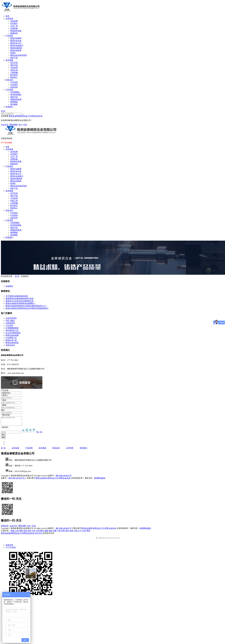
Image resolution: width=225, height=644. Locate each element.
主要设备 (14, 28)
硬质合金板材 (16, 38)
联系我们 (9, 107)
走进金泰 (9, 19)
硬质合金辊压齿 (12, 343)
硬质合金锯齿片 (17, 45)
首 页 (17, 276)
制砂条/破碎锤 (16, 48)
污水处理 (14, 68)
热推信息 (5, 528)
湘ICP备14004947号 (64, 477)
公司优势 (9, 90)
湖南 (21, 532)
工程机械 (14, 72)
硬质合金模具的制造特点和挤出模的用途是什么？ (26, 306)
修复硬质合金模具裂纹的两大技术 (20, 298)
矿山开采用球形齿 (13, 333)
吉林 (71, 532)
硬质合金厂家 (11, 340)
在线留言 (9, 286)
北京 (34, 532)
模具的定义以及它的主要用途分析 (20, 301)
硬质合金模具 (16, 50)
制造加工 (14, 77)
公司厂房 (14, 26)
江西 (76, 532)
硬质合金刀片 (16, 43)
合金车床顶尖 (11, 318)
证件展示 (14, 23)
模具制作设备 (16, 31)
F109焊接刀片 (11, 338)
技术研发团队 (16, 95)
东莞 (25, 532)
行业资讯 (14, 85)
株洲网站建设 (100, 480)
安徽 (55, 532)
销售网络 (14, 102)
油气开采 (14, 63)
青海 (88, 532)
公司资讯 (14, 82)
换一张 (39, 434)
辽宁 (80, 532)
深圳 (29, 532)
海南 (50, 532)
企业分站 (5, 125)
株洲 (13, 532)
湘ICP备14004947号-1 (17, 480)
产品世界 (9, 36)
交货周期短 (15, 92)
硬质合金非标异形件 (19, 55)
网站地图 (13, 125)
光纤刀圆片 (10, 321)
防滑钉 (13, 53)
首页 (7, 16)
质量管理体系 (16, 99)
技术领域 (9, 60)
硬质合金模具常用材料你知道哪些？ (21, 303)
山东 (84, 532)
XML (25, 125)
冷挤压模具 (10, 323)
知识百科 (14, 87)
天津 (38, 532)
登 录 (3, 111)
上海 (17, 532)
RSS (20, 125)
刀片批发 (9, 325)
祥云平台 (39, 535)
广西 (59, 532)
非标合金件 (10, 345)
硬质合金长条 (16, 41)
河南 (63, 532)
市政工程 (14, 70)
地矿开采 (14, 65)
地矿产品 (14, 58)
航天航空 (14, 75)
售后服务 (14, 104)
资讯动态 (9, 80)
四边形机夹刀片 (12, 330)
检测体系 (14, 33)
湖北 (67, 532)
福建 (46, 532)
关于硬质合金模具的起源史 (17, 296)
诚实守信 (14, 97)
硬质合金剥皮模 (12, 335)
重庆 (42, 532)
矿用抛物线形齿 (12, 328)
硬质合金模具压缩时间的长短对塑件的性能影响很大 (27, 308)
